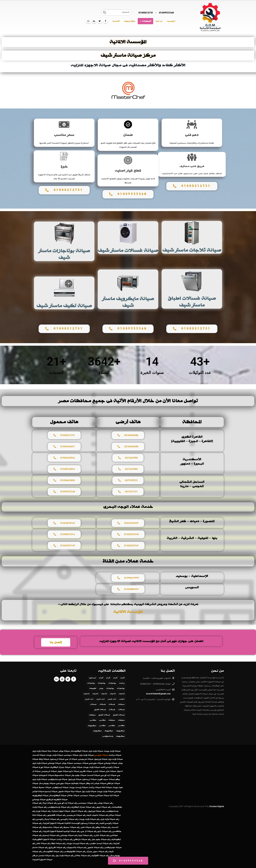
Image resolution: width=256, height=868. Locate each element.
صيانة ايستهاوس (60, 787)
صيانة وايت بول (89, 791)
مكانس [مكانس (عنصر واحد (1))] (93, 720)
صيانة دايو (74, 771)
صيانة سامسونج (63, 775)
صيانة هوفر (63, 771)
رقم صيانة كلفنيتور (57, 815)
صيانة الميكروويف (40, 795)
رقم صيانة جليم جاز (101, 839)
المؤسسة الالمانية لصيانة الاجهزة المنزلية (61, 823)
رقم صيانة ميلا (50, 803)
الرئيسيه (171, 21)
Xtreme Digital (217, 806)
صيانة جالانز (73, 795)
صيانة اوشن (38, 791)
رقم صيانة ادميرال (79, 811)
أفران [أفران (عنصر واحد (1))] (123, 678)
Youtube (62, 679)
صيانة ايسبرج (51, 791)
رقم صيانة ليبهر (104, 807)
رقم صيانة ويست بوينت (78, 843)
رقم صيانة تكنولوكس (75, 852)
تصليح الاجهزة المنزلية (53, 831)
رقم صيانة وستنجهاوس (59, 807)
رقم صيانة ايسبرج (51, 835)
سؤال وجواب (130, 21)
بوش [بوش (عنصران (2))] (101, 688)
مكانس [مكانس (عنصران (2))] (102, 720)
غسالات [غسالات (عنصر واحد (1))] (112, 704)
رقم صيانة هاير (88, 827)
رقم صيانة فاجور (95, 847)
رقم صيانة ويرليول (97, 811)
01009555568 (166, 13)
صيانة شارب (99, 771)
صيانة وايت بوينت (112, 751)
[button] (128, 861)
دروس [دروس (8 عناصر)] (122, 699)
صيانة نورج (44, 767)
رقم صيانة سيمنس (88, 803)
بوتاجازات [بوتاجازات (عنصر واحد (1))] (112, 683)
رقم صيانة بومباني (69, 835)
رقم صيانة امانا (39, 815)
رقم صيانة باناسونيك (77, 847)
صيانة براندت (115, 755)
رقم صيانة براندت (65, 839)
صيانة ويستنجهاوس (57, 779)
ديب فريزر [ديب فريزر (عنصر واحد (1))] (112, 699)
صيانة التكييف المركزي (57, 800)
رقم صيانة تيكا (59, 843)
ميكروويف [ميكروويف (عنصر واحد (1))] (92, 726)
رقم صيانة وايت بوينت (89, 819)
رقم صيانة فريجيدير (76, 815)
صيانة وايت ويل (96, 751)
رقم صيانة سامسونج (53, 827)
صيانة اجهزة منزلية (61, 811)
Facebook (74, 679)
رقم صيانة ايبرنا (86, 835)
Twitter (68, 679)
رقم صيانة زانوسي (70, 819)
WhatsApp (88, 21)
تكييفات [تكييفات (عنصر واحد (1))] (93, 688)
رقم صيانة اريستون (90, 823)
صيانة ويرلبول (75, 779)
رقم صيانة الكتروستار (53, 852)
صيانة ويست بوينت (78, 787)
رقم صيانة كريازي (58, 847)
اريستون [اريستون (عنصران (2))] (93, 678)
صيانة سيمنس (71, 755)
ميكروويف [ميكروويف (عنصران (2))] (97, 731)
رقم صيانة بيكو (103, 827)
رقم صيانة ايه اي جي (68, 803)
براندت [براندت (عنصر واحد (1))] (122, 683)
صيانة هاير (111, 771)
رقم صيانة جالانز (83, 856)
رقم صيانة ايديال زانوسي (48, 819)
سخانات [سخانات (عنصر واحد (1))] (121, 704)
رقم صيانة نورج (44, 811)
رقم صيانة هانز (44, 843)
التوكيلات (146, 21)
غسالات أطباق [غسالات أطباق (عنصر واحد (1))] (100, 710)
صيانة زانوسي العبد (110, 767)
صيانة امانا (107, 787)
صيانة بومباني (111, 763)
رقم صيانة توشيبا (72, 831)
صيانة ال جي (71, 759)
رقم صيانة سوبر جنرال (97, 852)
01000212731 (146, 13)
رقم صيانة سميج (72, 827)
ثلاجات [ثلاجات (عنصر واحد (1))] (122, 694)
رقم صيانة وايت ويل (110, 819)
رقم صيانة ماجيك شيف (98, 815)
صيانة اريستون (57, 759)
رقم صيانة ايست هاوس (101, 843)
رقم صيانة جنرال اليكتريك (83, 807)
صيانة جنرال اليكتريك (60, 767)
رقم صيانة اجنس (47, 856)
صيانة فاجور (64, 791)
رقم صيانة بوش (105, 803)
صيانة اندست (39, 755)
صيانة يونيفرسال (47, 783)
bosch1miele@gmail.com (158, 694)
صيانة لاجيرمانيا (46, 775)
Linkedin (56, 679)
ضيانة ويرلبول (101, 759)
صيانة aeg (44, 759)
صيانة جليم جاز (79, 775)
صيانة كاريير (86, 771)
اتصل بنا (116, 21)
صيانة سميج (45, 787)
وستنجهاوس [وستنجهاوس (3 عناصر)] (108, 736)
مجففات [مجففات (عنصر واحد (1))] (92, 715)
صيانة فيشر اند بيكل (96, 783)
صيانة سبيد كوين (106, 779)
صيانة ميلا (53, 751)
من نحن (159, 21)
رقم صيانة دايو (105, 831)
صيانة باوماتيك (78, 783)
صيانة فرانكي (113, 783)
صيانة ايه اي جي (108, 775)
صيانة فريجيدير (86, 759)
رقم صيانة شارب (102, 835)
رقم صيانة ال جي (89, 831)
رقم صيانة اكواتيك (100, 856)
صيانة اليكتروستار (79, 751)
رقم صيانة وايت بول (65, 856)
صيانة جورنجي (96, 763)
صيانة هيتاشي (102, 795)
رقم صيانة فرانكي (82, 839)
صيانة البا (114, 795)
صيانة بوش (64, 751)
